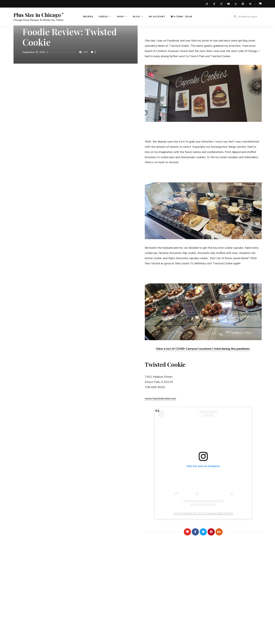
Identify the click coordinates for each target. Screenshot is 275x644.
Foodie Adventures (63, 52)
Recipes (88, 16)
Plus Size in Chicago (37, 15)
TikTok (207, 4)
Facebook (214, 4)
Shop (120, 16)
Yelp (236, 4)
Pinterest (243, 4)
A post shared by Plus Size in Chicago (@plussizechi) (203, 513)
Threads (250, 4)
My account (157, 16)
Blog (136, 16)
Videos (103, 16)
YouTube (229, 4)
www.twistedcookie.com (160, 398)
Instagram (221, 4)
